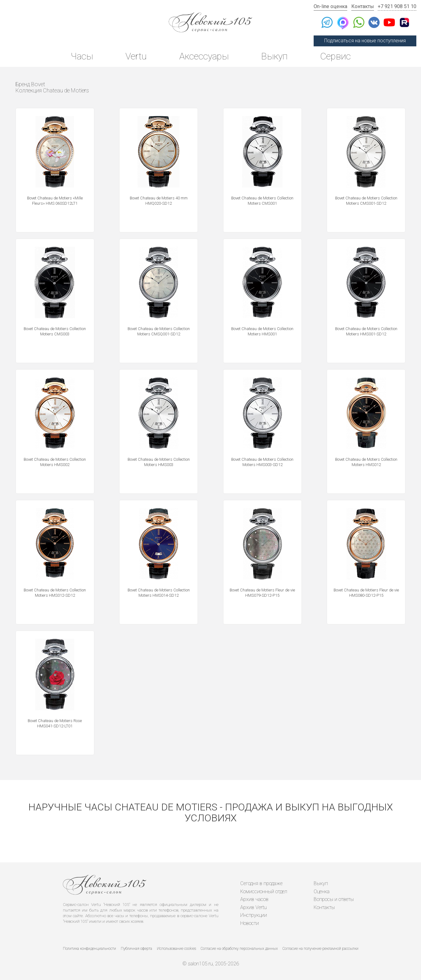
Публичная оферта (136, 949)
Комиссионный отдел (264, 891)
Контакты (363, 6)
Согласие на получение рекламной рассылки (320, 949)
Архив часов (254, 899)
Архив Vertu (253, 907)
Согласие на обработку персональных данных (239, 949)
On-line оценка (330, 6)
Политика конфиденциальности (89, 949)
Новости (250, 923)
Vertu (136, 56)
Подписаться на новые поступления (365, 41)
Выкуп (274, 56)
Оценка (322, 891)
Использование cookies (176, 949)
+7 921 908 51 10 (397, 6)
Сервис (335, 56)
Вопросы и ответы (334, 899)
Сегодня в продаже (261, 883)
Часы (82, 56)
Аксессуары (204, 56)
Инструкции (254, 915)
